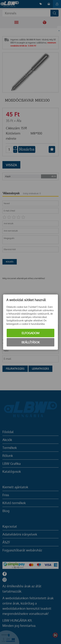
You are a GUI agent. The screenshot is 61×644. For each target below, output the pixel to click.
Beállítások (31, 342)
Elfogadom (30, 333)
